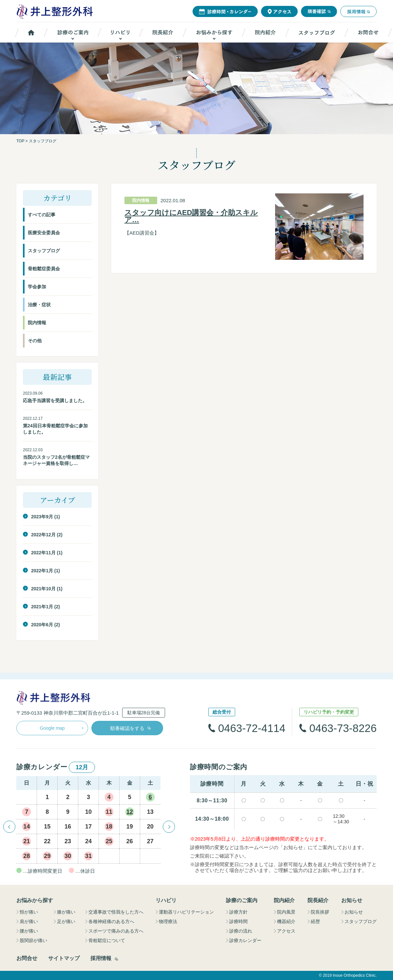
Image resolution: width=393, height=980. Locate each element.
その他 (35, 341)
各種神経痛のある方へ (111, 921)
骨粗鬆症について (107, 940)
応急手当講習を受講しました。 (55, 401)
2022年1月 (42, 571)
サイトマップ (64, 958)
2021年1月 (42, 607)
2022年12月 (43, 535)
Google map (52, 728)
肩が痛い (29, 921)
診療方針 (238, 912)
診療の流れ (241, 931)
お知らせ (354, 912)
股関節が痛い (33, 940)
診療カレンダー (245, 940)
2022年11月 (43, 553)
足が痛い (66, 921)
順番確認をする (127, 728)
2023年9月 (42, 517)
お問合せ (27, 958)
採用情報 (101, 958)
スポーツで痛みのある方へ (116, 931)
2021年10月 (43, 589)
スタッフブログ (44, 251)
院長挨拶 (320, 912)
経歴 (315, 921)
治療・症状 (39, 305)
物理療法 (168, 921)
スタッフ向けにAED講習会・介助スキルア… (191, 216)
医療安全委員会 (44, 233)
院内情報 (37, 323)
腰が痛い (29, 931)
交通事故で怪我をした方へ (116, 912)
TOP (20, 141)
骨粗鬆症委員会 (44, 269)
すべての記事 (42, 215)
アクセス (286, 931)
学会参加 (37, 287)
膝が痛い (66, 912)
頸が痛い (29, 912)
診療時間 (238, 921)
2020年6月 (42, 625)
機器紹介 (286, 921)
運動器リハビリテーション (186, 912)
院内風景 (286, 912)
